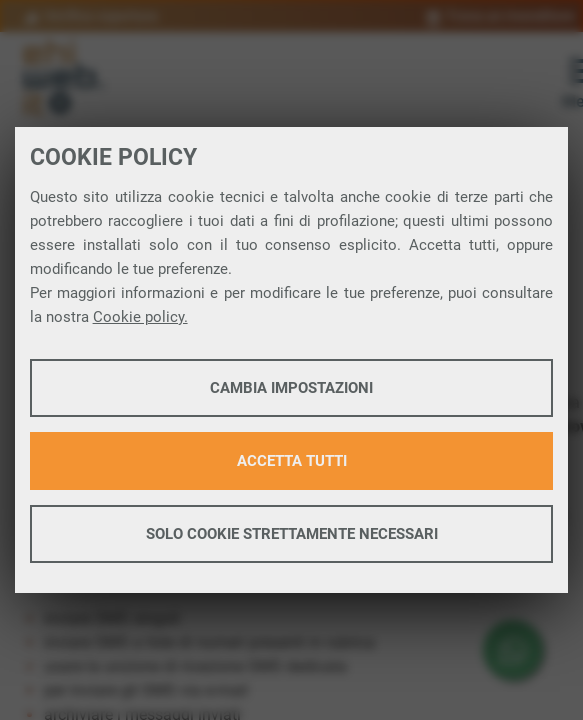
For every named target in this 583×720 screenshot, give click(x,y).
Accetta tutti (292, 461)
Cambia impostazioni (291, 388)
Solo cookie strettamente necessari (292, 534)
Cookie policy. (140, 317)
